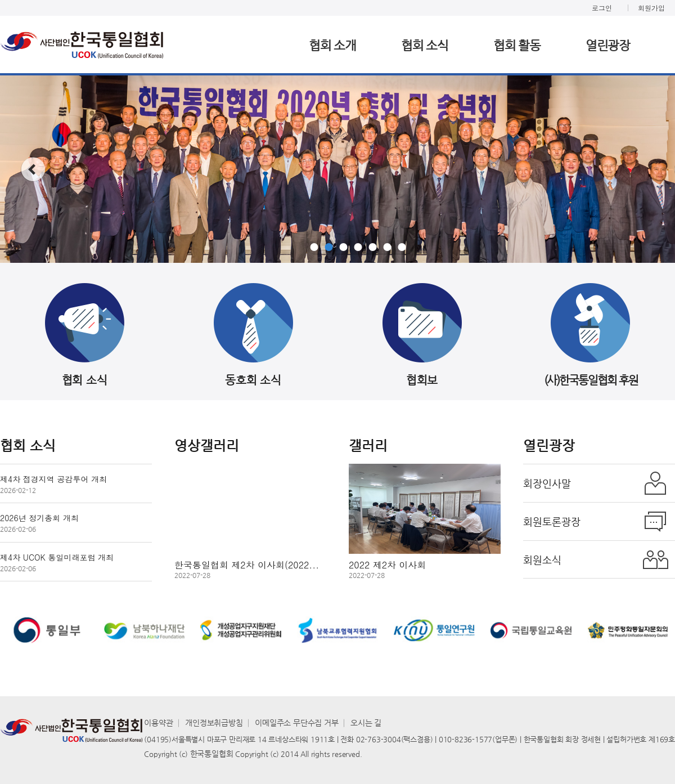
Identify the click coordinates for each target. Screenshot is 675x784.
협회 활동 (517, 45)
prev (33, 169)
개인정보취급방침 (214, 723)
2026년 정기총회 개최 (39, 523)
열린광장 (608, 45)
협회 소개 (332, 45)
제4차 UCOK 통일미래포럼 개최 (57, 562)
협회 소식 (425, 45)
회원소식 (542, 560)
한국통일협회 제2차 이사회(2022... (247, 569)
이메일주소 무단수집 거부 (296, 723)
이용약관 (158, 723)
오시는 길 (366, 723)
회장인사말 (547, 483)
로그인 (602, 8)
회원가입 (651, 8)
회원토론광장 (552, 521)
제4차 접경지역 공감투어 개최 (53, 484)
